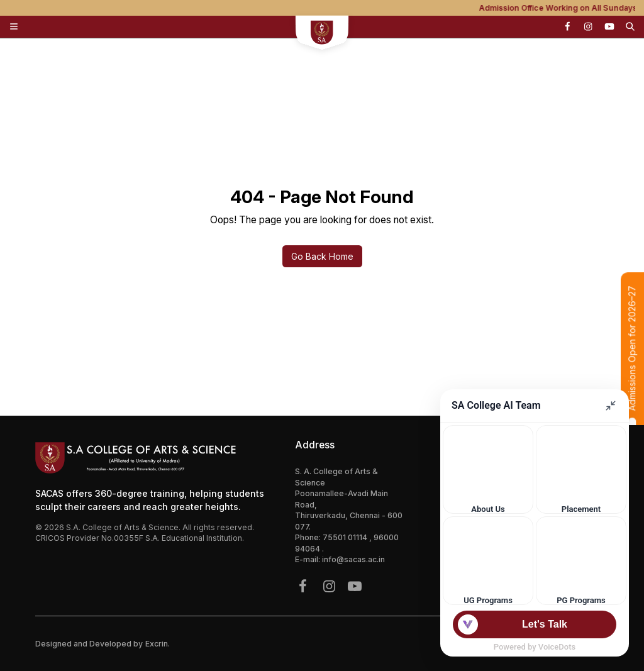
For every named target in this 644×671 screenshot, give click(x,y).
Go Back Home (322, 256)
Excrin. (158, 644)
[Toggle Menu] (14, 26)
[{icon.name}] (567, 26)
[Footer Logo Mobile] (154, 458)
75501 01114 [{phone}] (346, 537)
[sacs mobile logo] (322, 34)
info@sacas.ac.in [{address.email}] (353, 559)
